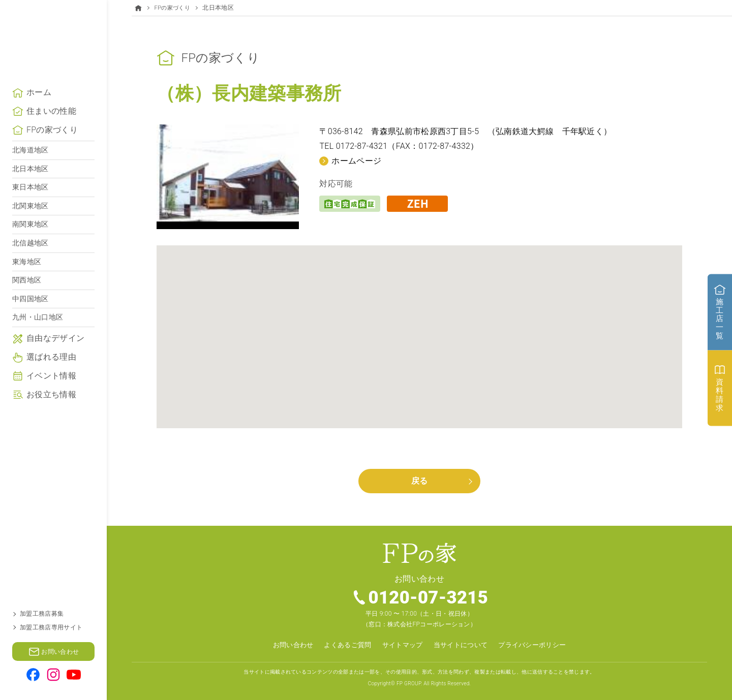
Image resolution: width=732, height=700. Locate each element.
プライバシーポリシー (539, 645)
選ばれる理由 (51, 375)
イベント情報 (51, 394)
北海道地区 (30, 168)
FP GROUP (409, 683)
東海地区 (27, 280)
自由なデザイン (55, 356)
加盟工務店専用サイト (51, 627)
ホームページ (356, 160)
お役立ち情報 (51, 413)
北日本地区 (30, 187)
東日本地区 (30, 205)
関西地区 (27, 298)
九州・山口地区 (38, 335)
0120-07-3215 (429, 597)
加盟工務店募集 (42, 614)
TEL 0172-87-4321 (353, 146)
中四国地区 (30, 317)
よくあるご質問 (343, 645)
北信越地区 (30, 261)
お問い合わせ (285, 645)
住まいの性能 (51, 129)
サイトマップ (401, 645)
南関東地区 (30, 242)
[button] (419, 327)
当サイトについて (463, 645)
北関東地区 (30, 224)
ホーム (39, 110)
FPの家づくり (52, 148)
